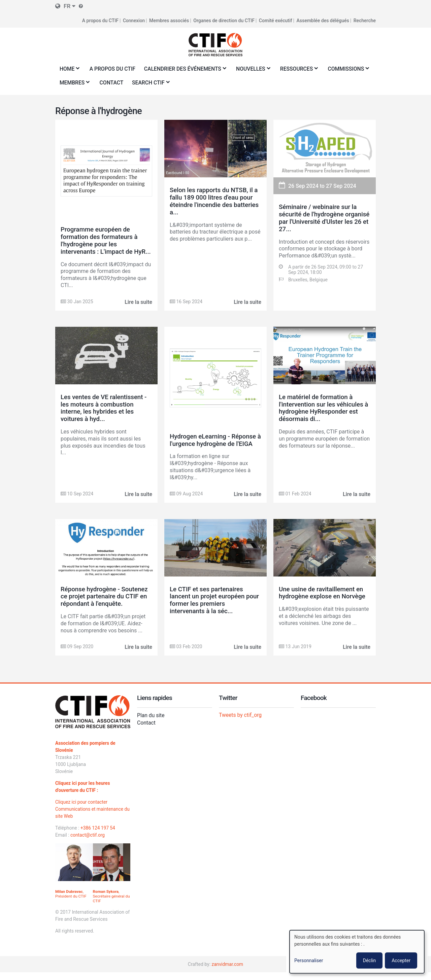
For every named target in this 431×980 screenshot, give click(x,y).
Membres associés (169, 20)
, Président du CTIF (71, 901)
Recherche (365, 20)
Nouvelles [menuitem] (255, 71)
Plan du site (151, 723)
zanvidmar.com (227, 972)
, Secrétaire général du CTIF (109, 904)
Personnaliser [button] (309, 960)
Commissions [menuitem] (79, 84)
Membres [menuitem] (126, 84)
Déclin (369, 960)
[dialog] (357, 952)
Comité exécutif (276, 20)
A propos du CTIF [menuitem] (113, 68)
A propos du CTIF (100, 20)
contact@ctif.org (88, 842)
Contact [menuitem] (164, 82)
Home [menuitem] (68, 71)
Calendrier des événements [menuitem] (186, 71)
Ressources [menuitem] (302, 71)
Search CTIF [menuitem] (203, 84)
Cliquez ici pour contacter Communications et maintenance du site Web (90, 816)
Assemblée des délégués (323, 20)
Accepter (401, 960)
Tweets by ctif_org (241, 722)
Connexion (134, 20)
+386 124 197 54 (98, 835)
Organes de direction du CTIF (224, 20)
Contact (146, 730)
